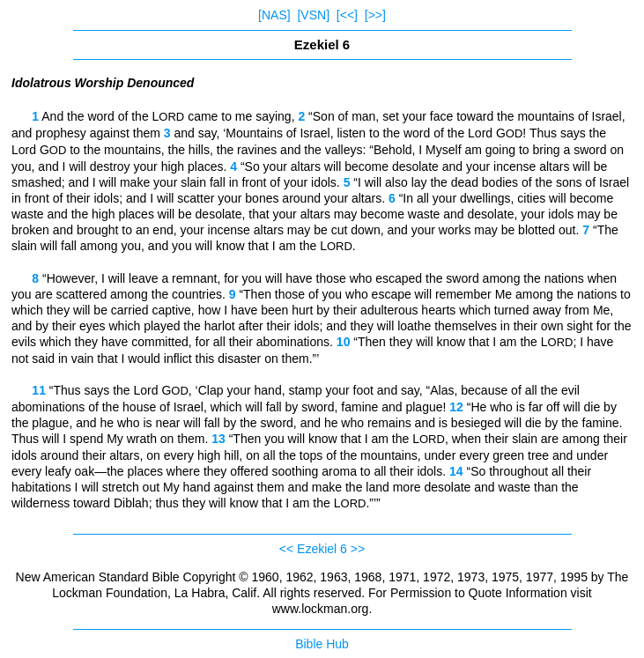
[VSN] (313, 15)
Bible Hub (322, 644)
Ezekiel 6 (322, 549)
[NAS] (274, 15)
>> (358, 549)
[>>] (375, 15)
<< (286, 549)
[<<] (347, 15)
